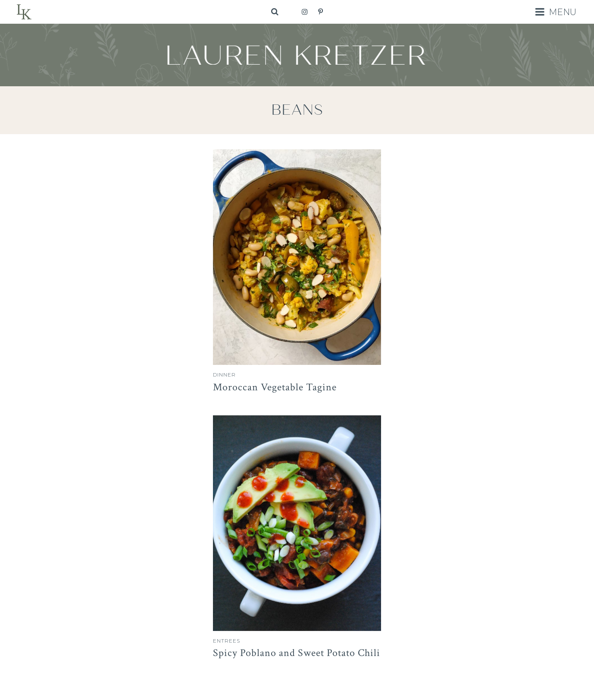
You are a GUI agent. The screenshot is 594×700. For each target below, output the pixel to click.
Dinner (224, 375)
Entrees (227, 641)
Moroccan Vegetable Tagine (275, 387)
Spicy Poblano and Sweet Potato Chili (297, 653)
